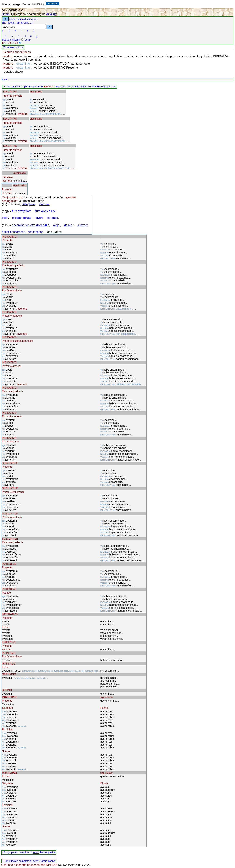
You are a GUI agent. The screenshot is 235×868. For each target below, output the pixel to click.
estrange (52, 218)
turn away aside (46, 211)
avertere (38, 87)
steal (5, 218)
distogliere (28, 204)
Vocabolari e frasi (13, 47)
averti (36, 852)
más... (6, 79)
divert (39, 218)
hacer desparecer (13, 232)
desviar (69, 225)
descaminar (35, 232)
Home (6, 14)
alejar (57, 225)
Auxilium (52, 14)
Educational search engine (28, 14)
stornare (44, 204)
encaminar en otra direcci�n (31, 225)
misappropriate (22, 218)
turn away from (22, 211)
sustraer (83, 225)
